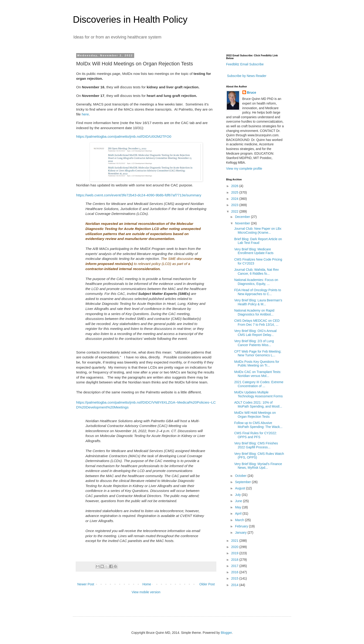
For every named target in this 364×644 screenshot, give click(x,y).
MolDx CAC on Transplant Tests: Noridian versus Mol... (258, 374)
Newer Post (86, 584)
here (85, 114)
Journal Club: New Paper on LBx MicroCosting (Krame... (258, 231)
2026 (235, 186)
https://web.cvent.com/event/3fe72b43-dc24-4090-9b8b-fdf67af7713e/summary (139, 195)
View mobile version (146, 592)
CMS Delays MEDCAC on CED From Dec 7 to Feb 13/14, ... (257, 323)
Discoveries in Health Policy (130, 19)
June (239, 501)
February (242, 526)
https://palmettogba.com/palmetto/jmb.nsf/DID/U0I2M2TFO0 (124, 136)
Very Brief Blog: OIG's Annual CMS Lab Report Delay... (255, 333)
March (240, 520)
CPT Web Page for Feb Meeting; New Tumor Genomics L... (258, 353)
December (243, 217)
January (241, 532)
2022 (235, 211)
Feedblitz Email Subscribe (245, 64)
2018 (235, 560)
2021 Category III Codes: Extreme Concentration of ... (259, 384)
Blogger (226, 633)
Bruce (252, 92)
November (243, 223)
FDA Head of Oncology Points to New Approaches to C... (258, 292)
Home (147, 584)
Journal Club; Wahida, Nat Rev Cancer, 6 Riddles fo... (257, 272)
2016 (235, 572)
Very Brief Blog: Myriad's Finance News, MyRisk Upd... (258, 466)
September (243, 482)
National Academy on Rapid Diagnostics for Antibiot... (254, 312)
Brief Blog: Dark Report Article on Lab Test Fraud (258, 241)
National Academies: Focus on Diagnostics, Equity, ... (256, 282)
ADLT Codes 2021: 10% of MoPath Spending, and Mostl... (258, 404)
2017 (235, 566)
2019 (235, 553)
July (238, 495)
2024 (235, 199)
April (239, 513)
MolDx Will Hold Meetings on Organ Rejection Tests (255, 415)
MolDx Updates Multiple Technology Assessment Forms (258, 394)
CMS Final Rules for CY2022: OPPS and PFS (256, 435)
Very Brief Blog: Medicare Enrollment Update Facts (254, 251)
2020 (235, 547)
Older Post (207, 584)
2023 (235, 205)
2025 (235, 192)
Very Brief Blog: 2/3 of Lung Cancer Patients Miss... (254, 343)
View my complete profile (244, 169)
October (241, 476)
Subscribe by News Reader (246, 76)
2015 (235, 578)
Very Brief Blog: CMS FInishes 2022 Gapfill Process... (256, 445)
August (240, 488)
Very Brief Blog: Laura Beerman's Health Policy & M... (258, 302)
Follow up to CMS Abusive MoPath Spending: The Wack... (258, 425)
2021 (235, 541)
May (238, 507)
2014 (235, 585)
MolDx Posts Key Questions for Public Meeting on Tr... (257, 364)
